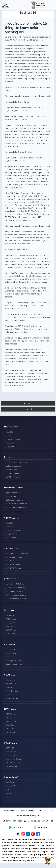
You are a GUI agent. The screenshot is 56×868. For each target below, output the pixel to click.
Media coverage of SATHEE (39, 821)
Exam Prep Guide (12, 653)
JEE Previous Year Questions (16, 462)
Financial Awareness (14, 664)
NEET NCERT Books (13, 561)
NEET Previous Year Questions (17, 553)
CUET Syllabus (11, 718)
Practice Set (10, 786)
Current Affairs (11, 634)
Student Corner (11, 695)
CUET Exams (10, 714)
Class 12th (10, 435)
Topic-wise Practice (13, 797)
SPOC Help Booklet (13, 763)
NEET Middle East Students (15, 591)
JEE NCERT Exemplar (13, 473)
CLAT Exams (10, 680)
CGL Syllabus (11, 623)
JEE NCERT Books (12, 470)
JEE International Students (15, 588)
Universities (10, 687)
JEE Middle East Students (15, 584)
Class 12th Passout (13, 439)
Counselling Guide (12, 691)
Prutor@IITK (34, 816)
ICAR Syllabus (11, 752)
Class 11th (10, 432)
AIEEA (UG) (10, 748)
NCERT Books (11, 630)
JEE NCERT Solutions (13, 477)
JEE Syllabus (10, 447)
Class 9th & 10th (12, 443)
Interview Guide (11, 657)
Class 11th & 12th (12, 649)
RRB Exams (10, 793)
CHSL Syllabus (11, 626)
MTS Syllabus (11, 619)
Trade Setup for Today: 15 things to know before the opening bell (26, 28)
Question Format (12, 684)
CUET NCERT (10, 732)
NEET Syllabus (11, 538)
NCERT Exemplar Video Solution (17, 504)
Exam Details (10, 782)
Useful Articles (11, 496)
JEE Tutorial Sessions (13, 466)
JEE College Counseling (14, 500)
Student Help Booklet (14, 759)
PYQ (7, 789)
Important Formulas (13, 493)
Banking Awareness (13, 661)
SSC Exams (10, 615)
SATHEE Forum (11, 766)
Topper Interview (12, 698)
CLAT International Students (16, 599)
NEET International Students (16, 595)
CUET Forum (10, 729)
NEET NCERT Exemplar (14, 565)
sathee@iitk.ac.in (12, 821)
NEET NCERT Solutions (14, 568)
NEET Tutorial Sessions (14, 557)
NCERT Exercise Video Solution (17, 507)
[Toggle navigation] (48, 5)
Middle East (10, 725)
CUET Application (12, 721)
